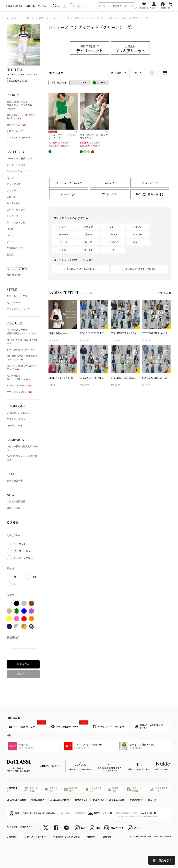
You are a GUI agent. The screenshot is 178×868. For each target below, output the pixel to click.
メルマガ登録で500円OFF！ (27, 725)
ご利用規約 (12, 837)
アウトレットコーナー (18, 137)
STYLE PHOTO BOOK (18, 413)
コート (10, 235)
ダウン (10, 242)
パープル (113, 234)
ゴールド (88, 250)
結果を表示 (23, 664)
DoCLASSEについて (60, 800)
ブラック (88, 227)
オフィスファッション (18, 309)
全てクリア (23, 674)
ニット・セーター (16, 210)
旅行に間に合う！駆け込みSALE (21, 117)
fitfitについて (81, 800)
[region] (89, 6)
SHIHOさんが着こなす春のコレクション (22, 358)
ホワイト (64, 227)
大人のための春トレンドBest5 (18, 377)
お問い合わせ (136, 800)
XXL (35, 577)
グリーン (99, 83)
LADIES (30, 6)
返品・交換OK (31, 789)
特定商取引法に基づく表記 (66, 837)
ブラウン (138, 227)
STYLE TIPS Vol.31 (19, 385)
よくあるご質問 (117, 800)
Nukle (10, 229)
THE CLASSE (14, 275)
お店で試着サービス (159, 789)
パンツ (10, 178)
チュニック (12, 216)
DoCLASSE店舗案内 (16, 800)
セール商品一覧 (15, 480)
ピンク (64, 242)
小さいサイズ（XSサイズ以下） (139, 269)
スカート (11, 197)
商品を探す (162, 860)
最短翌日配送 (51, 789)
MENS (42, 6)
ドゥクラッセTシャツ (20, 349)
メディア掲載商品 (16, 501)
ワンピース (12, 190)
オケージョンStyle (19, 392)
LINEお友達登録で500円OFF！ (69, 725)
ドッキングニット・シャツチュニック (63, 137)
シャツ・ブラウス (16, 165)
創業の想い (98, 800)
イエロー (138, 234)
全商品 (10, 254)
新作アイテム (16, 125)
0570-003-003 (149, 813)
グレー (113, 227)
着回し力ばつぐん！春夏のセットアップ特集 (19, 105)
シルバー (64, 250)
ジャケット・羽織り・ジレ (21, 158)
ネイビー (138, 242)
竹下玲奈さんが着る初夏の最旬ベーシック (21, 331)
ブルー (88, 234)
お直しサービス (72, 789)
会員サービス (114, 789)
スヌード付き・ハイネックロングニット (94, 137)
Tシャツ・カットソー (18, 171)
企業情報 (107, 837)
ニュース (152, 800)
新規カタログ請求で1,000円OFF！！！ (149, 727)
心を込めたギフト (94, 789)
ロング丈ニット (80, 83)
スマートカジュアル (17, 296)
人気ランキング (15, 131)
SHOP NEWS (14, 508)
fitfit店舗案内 (38, 800)
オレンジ (113, 242)
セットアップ (14, 184)
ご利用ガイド (12, 789)
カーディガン (14, 203)
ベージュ (64, 234)
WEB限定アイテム (16, 248)
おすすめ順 (116, 73)
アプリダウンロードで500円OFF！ (110, 727)
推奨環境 (91, 837)
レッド (88, 242)
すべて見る (163, 293)
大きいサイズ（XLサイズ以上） (80, 269)
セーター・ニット (23, 551)
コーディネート (15, 425)
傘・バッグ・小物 (16, 222)
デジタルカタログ (16, 419)
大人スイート (14, 302)
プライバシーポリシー (35, 837)
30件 (136, 73)
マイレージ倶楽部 (135, 789)
